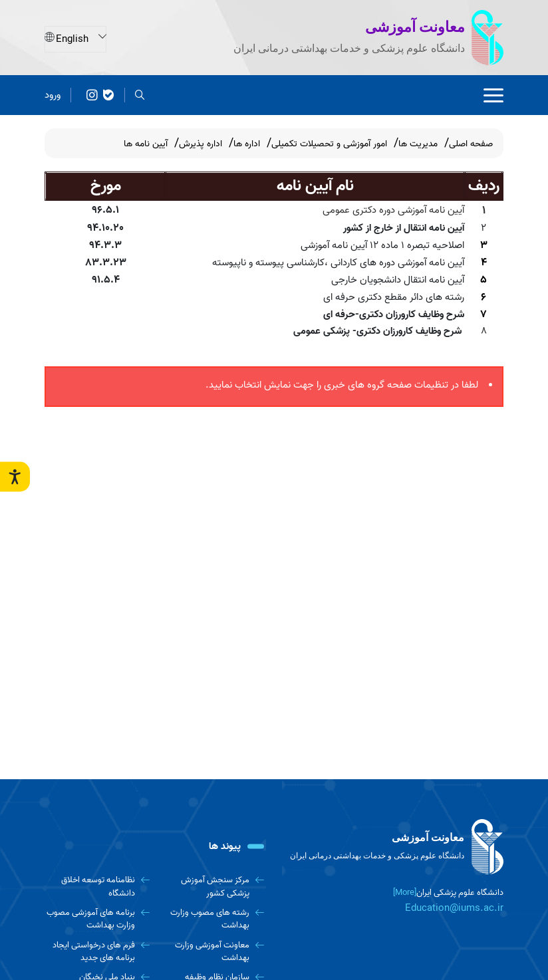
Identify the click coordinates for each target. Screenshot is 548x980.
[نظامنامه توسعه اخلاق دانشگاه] (97, 887)
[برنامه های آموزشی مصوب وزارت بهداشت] (97, 919)
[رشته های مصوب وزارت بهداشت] (212, 919)
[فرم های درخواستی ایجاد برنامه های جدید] (97, 952)
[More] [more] (405, 893)
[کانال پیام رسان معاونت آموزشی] (92, 95)
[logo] (394, 847)
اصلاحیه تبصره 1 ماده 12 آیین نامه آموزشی (382, 245)
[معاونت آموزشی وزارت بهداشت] (212, 952)
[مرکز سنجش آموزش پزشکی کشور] (212, 887)
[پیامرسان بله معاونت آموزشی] (109, 95)
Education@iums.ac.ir (454, 908)
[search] (140, 95)
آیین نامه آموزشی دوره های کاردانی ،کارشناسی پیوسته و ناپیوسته (338, 263)
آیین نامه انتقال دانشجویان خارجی (398, 280)
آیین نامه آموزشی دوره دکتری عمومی (393, 210)
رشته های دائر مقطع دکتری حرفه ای (394, 297)
